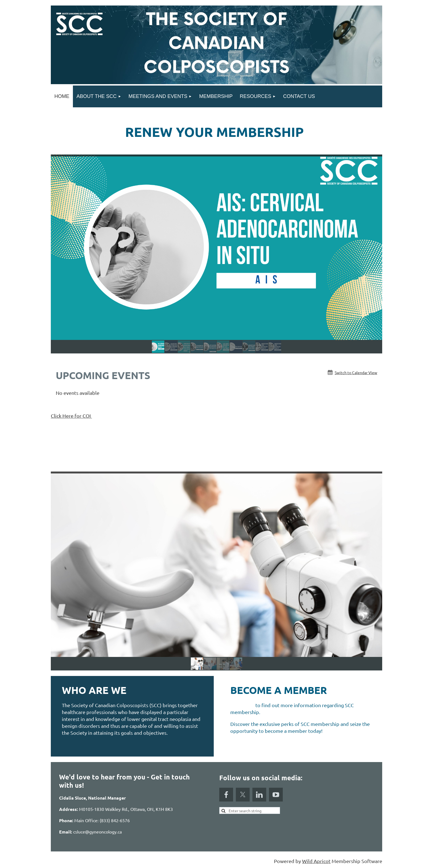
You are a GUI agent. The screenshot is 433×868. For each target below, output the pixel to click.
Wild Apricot (316, 861)
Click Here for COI (71, 416)
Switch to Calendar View (356, 372)
